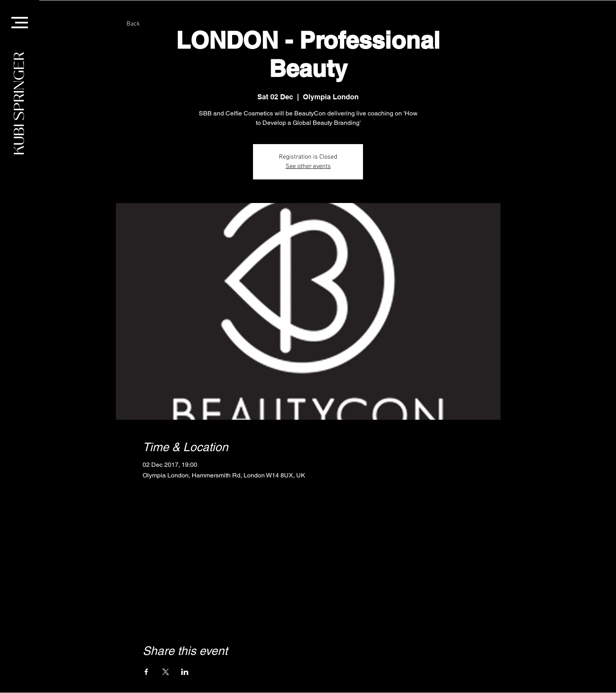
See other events (308, 166)
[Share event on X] (166, 672)
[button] (20, 23)
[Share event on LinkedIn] (185, 672)
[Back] (133, 24)
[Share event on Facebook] (146, 672)
